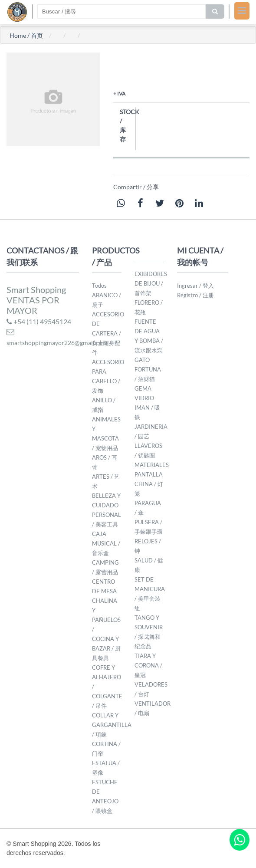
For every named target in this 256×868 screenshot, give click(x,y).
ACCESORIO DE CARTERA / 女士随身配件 (108, 333)
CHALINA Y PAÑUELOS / (106, 615)
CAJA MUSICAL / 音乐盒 (106, 543)
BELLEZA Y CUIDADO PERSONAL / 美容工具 (107, 510)
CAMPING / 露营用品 (105, 567)
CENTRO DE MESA (104, 586)
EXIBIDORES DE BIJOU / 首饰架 (151, 283)
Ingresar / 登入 (195, 286)
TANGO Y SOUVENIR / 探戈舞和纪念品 (149, 632)
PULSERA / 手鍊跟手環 (149, 527)
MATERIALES (152, 465)
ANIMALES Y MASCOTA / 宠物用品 (106, 434)
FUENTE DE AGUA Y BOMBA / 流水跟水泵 (149, 336)
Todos (99, 286)
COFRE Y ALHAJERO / (107, 677)
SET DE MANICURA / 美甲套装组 (150, 594)
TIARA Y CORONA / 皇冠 (148, 665)
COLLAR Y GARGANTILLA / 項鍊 (112, 725)
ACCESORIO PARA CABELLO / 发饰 (108, 376)
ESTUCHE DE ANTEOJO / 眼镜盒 (105, 796)
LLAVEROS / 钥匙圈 (148, 450)
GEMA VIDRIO (144, 393)
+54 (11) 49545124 (39, 321)
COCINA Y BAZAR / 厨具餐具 (106, 648)
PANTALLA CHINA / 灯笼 (149, 484)
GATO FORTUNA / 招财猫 (148, 369)
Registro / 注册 (195, 295)
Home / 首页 (26, 35)
